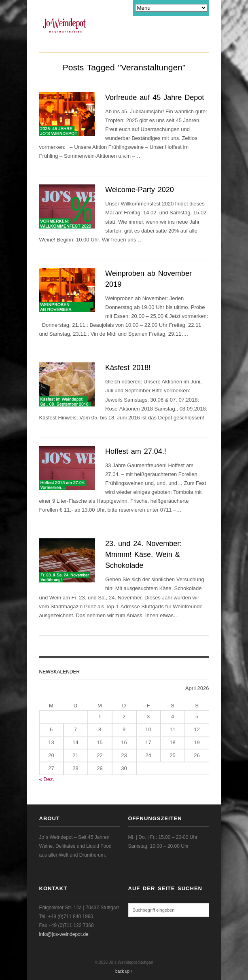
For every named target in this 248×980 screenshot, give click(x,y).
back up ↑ (124, 971)
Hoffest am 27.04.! (136, 451)
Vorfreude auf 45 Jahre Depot (155, 97)
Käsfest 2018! (128, 368)
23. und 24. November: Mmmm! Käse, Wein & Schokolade (143, 555)
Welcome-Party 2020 (140, 190)
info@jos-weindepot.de (64, 934)
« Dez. (47, 779)
